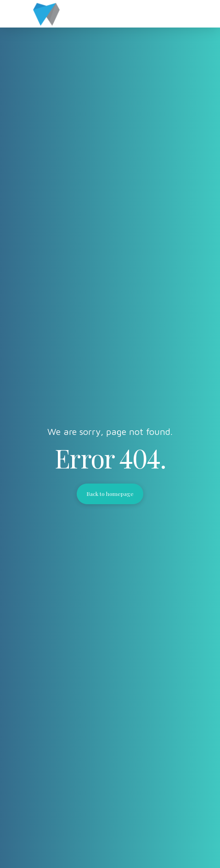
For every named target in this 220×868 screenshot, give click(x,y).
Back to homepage (110, 494)
